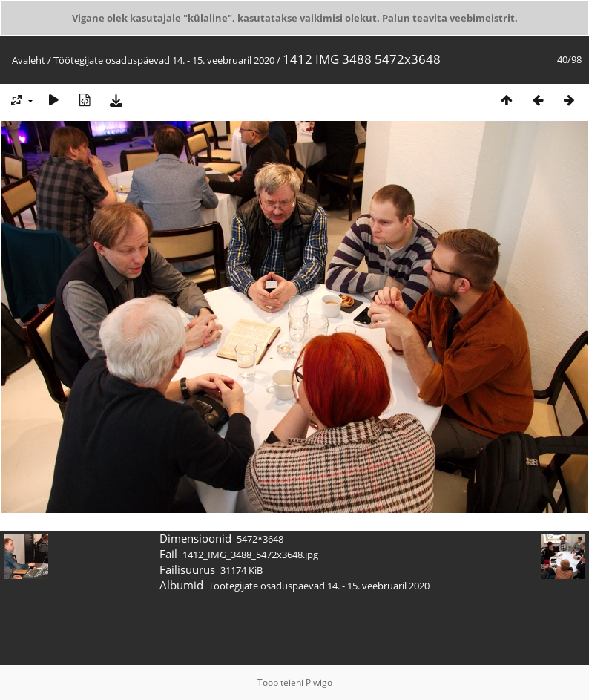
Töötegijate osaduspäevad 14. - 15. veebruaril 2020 (164, 60)
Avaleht (29, 60)
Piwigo (319, 683)
